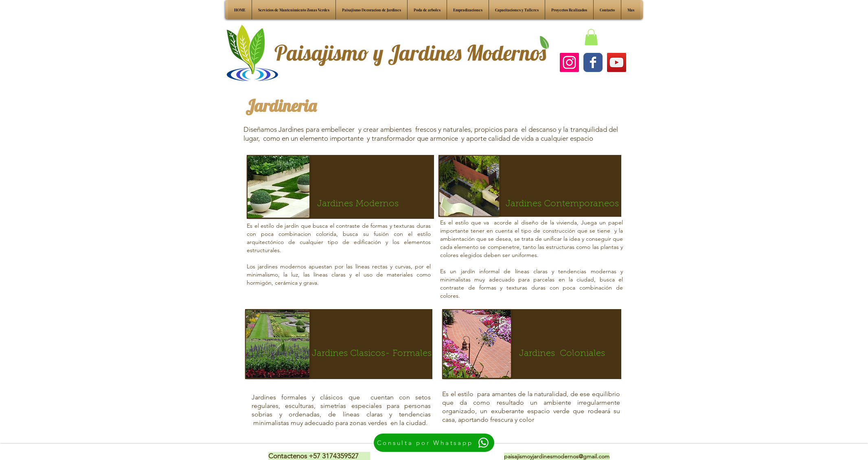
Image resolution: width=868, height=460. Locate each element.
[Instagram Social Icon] (569, 62)
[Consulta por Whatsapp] (434, 443)
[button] (591, 37)
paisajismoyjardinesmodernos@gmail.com (557, 456)
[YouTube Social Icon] (617, 62)
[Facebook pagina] (593, 62)
